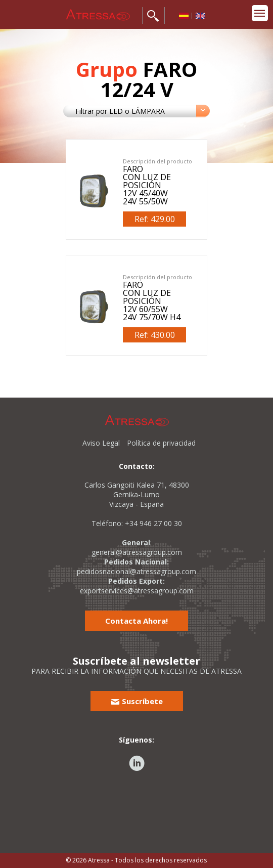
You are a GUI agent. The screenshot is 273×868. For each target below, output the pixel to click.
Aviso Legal (101, 443)
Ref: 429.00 (155, 219)
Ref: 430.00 (155, 335)
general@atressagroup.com (137, 552)
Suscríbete (137, 701)
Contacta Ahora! (136, 621)
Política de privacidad (161, 443)
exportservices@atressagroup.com (137, 591)
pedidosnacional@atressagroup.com (136, 571)
